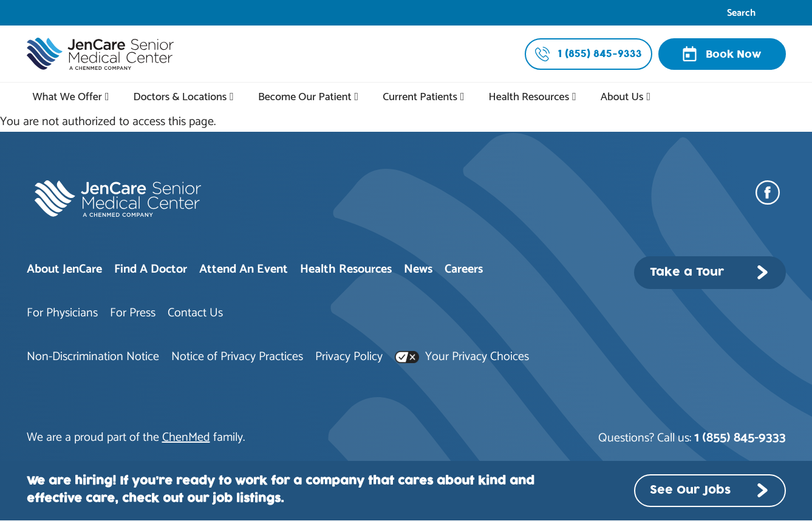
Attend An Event (244, 269)
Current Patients (420, 97)
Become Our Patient (305, 97)
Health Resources (529, 97)
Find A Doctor (151, 269)
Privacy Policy (349, 357)
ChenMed (186, 438)
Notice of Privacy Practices (237, 357)
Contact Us (195, 313)
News (418, 269)
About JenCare (64, 269)
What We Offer (67, 97)
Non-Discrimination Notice (93, 357)
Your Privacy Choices (462, 357)
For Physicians (62, 313)
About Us (622, 97)
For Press (133, 313)
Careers (464, 269)
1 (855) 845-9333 (740, 438)
